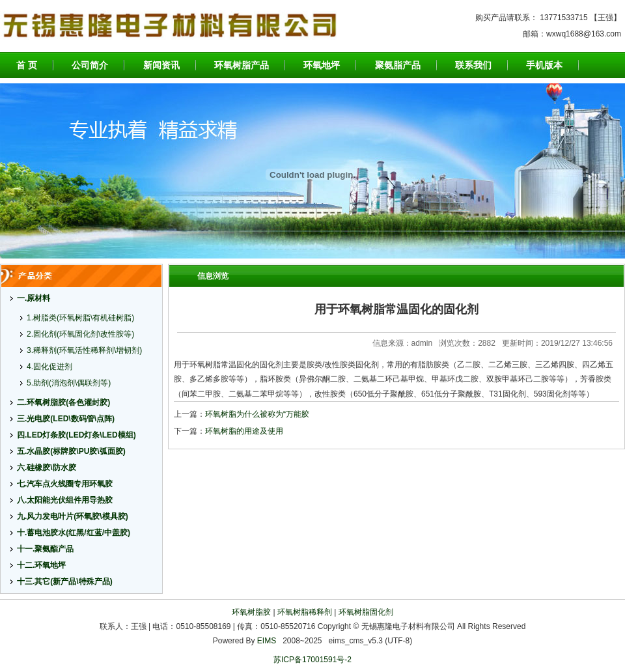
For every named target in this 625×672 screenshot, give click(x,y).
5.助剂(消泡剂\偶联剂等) (69, 383)
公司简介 (90, 65)
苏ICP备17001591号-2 (312, 660)
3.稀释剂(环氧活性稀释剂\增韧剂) (84, 350)
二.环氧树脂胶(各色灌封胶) (63, 402)
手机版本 (544, 65)
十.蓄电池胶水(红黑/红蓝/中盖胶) (74, 533)
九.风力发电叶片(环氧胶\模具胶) (73, 516)
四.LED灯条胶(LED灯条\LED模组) (76, 435)
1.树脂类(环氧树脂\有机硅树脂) (80, 318)
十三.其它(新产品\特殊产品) (65, 581)
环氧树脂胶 (251, 612)
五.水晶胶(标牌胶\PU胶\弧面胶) (71, 451)
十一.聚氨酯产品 (45, 549)
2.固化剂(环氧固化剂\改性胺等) (80, 334)
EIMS (267, 641)
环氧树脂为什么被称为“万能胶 (257, 414)
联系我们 (473, 65)
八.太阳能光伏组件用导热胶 (65, 500)
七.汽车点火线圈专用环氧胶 (65, 484)
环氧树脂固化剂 (366, 612)
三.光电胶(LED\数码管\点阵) (66, 419)
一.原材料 (34, 298)
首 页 (27, 65)
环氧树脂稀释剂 (305, 612)
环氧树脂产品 (242, 65)
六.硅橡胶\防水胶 (47, 468)
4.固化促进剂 (49, 367)
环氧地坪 (322, 65)
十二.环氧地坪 (41, 565)
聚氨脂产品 (398, 65)
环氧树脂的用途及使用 (244, 431)
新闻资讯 (161, 65)
